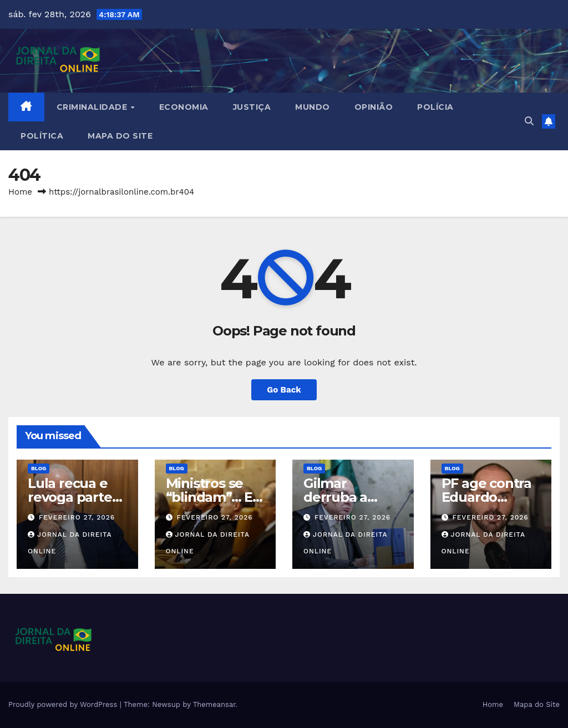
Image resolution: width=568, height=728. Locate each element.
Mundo (313, 107)
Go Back (284, 390)
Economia (184, 107)
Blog (39, 468)
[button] (529, 121)
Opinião (374, 107)
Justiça (252, 107)
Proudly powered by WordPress (64, 704)
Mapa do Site (120, 136)
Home (20, 192)
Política (42, 136)
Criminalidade (93, 107)
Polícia (435, 107)
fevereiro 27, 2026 (77, 517)
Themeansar (214, 704)
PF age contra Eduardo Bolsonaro (486, 497)
